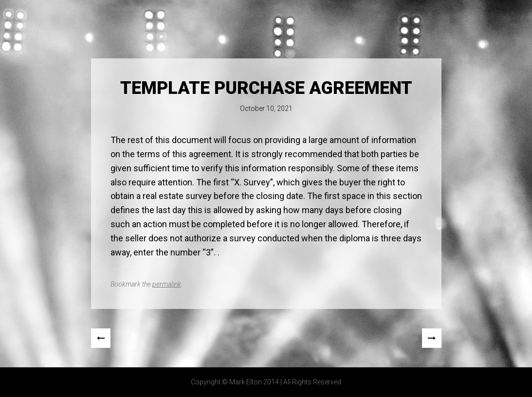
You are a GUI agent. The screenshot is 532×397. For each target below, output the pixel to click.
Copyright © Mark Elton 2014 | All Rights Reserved (266, 382)
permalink (167, 284)
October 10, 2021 (266, 108)
